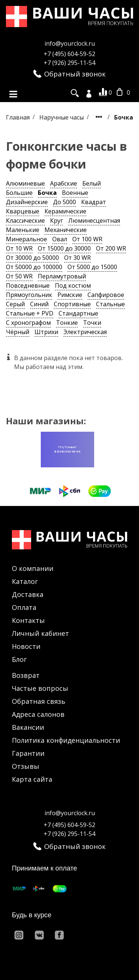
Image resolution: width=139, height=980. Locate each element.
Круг (57, 220)
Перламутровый (62, 276)
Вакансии (28, 727)
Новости (26, 646)
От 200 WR (111, 248)
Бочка (47, 193)
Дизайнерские (27, 202)
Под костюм (73, 285)
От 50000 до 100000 (34, 267)
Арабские (64, 183)
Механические (66, 230)
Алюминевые (25, 183)
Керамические (65, 211)
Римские (70, 295)
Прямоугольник (29, 295)
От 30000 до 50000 (32, 258)
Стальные (110, 304)
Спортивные (72, 304)
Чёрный (18, 332)
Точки (92, 323)
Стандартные (78, 313)
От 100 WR (87, 239)
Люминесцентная (94, 220)
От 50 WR (19, 276)
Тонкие (67, 323)
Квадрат (94, 202)
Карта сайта (32, 779)
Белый (92, 183)
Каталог (25, 581)
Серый (15, 304)
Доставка (28, 594)
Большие (19, 193)
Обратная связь (39, 701)
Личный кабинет (40, 633)
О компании (33, 568)
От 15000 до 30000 (64, 248)
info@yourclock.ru (70, 43)
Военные (75, 193)
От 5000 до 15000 (92, 267)
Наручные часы (62, 117)
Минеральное (27, 239)
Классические (25, 220)
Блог (19, 659)
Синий (39, 304)
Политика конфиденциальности (66, 740)
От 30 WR (77, 258)
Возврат (26, 675)
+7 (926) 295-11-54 (69, 63)
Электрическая (85, 332)
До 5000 (64, 202)
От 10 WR (19, 248)
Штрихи (46, 332)
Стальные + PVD (30, 313)
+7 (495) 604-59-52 (69, 54)
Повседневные (28, 285)
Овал (60, 239)
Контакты (28, 620)
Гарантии (28, 753)
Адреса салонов (38, 714)
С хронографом (28, 323)
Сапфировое (106, 295)
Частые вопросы (40, 688)
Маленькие (23, 230)
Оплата (24, 607)
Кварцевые (23, 211)
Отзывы (26, 766)
